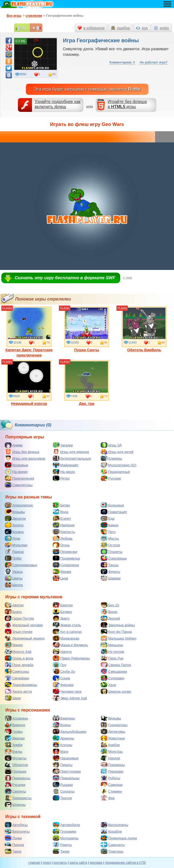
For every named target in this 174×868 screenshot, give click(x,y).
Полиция (16, 771)
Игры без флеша (22, 452)
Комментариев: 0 (122, 62)
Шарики (111, 578)
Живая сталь (67, 625)
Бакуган (63, 605)
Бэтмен (62, 612)
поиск (47, 863)
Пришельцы (66, 778)
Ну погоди (112, 651)
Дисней (110, 618)
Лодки (13, 838)
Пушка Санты (87, 329)
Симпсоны (17, 671)
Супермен (113, 678)
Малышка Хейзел (119, 638)
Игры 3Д (111, 445)
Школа (14, 585)
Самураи (112, 785)
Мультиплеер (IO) (119, 465)
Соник (61, 678)
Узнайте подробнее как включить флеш (58, 104)
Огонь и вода (19, 658)
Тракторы (112, 851)
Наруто (62, 651)
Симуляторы (19, 485)
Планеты (112, 552)
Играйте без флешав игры (127, 104)
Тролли (62, 798)
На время (16, 472)
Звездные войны (118, 625)
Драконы (64, 738)
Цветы (14, 578)
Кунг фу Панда (116, 632)
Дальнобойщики (70, 731)
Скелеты (15, 791)
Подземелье (66, 558)
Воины (62, 725)
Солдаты (64, 791)
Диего (61, 618)
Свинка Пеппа (116, 665)
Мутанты (16, 758)
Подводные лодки (119, 838)
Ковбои (110, 745)
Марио (14, 645)
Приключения (19, 478)
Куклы (13, 751)
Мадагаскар (66, 638)
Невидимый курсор (29, 383)
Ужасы (14, 571)
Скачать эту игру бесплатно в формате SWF (65, 278)
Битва (61, 505)
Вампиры (64, 718)
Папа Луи (112, 658)
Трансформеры (21, 685)
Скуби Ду (64, 671)
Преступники (67, 771)
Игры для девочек (71, 452)
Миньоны (112, 645)
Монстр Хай (18, 651)
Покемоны (113, 765)
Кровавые (17, 465)
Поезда (14, 845)
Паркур (14, 552)
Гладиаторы (114, 725)
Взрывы (15, 512)
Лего (108, 532)
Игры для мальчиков (25, 458)
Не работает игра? (153, 62)
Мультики (16, 545)
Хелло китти (18, 691)
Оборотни (16, 765)
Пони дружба (19, 665)
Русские (111, 478)
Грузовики (64, 831)
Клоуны (62, 745)
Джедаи (15, 738)
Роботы (110, 778)
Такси (13, 851)
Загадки (63, 445)
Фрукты (110, 571)
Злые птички (19, 632)
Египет (62, 518)
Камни (110, 525)
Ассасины (16, 718)
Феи (108, 798)
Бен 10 (110, 605)
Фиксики (63, 685)
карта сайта (78, 863)
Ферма (62, 571)
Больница (112, 505)
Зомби (14, 745)
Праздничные (115, 472)
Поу (60, 665)
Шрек (13, 698)
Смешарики (114, 671)
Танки (61, 851)
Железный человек (24, 625)
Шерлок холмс (116, 691)
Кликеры (111, 458)
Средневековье (21, 565)
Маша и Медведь (70, 645)
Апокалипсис (19, 505)
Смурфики (17, 678)
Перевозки (65, 552)
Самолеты (113, 845)
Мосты (110, 538)
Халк (108, 685)
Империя (64, 525)
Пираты (63, 765)
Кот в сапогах (67, 632)
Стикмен (111, 791)
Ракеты (62, 845)
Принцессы (18, 778)
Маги (60, 751)
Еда (108, 518)
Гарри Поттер (19, 618)
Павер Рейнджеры (71, 658)
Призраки (112, 771)
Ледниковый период (25, 638)
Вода (60, 512)
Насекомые (66, 758)
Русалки (15, 785)
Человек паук (67, 691)
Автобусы (16, 825)
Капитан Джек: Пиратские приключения (29, 332)
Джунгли (15, 518)
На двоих (64, 472)
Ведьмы (111, 718)
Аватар (14, 605)
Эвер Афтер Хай (70, 698)
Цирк (60, 578)
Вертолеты (17, 831)
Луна (13, 538)
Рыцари (63, 785)
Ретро (61, 478)
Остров (110, 545)
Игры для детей (117, 452)
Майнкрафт (66, 465)
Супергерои (66, 565)
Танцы (110, 565)
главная (34, 863)
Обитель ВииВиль (144, 329)
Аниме (14, 445)
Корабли (111, 831)
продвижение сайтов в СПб (125, 863)
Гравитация (114, 512)
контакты (60, 863)
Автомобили (66, 825)
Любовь (63, 538)
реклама (96, 863)
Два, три (87, 383)
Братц (13, 612)
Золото (14, 525)
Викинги (15, 725)
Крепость (64, 532)
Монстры (112, 751)
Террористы (18, 798)
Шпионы (15, 805)
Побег (13, 558)
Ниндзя (110, 758)
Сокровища (114, 558)
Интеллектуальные (72, 458)
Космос (14, 532)
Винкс (109, 612)
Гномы (14, 731)
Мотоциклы (66, 838)
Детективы (113, 731)
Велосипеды (114, 825)
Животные (113, 738)
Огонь (61, 545)
